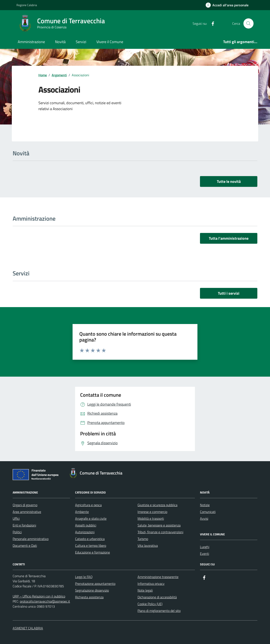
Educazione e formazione (92, 552)
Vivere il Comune (110, 42)
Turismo (143, 539)
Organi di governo (25, 505)
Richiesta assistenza (89, 597)
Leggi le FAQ (84, 577)
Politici (17, 532)
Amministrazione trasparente (158, 577)
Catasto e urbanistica (90, 539)
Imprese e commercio (152, 512)
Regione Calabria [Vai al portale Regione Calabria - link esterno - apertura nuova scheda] (27, 5)
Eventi (205, 554)
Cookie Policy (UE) (150, 604)
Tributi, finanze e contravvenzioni (160, 532)
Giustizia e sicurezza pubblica (157, 505)
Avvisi (204, 518)
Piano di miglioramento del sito (159, 611)
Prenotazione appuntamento (95, 584)
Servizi (81, 42)
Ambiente (82, 512)
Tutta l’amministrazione (229, 238)
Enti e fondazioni (24, 525)
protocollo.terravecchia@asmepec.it (45, 601)
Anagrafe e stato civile (91, 518)
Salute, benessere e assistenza (159, 525)
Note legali (145, 590)
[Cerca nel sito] (248, 23)
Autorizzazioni (85, 532)
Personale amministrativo (31, 539)
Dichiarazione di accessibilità (157, 597)
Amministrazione (31, 42)
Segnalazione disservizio (92, 590)
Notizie (205, 505)
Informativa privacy (151, 584)
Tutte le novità (229, 181)
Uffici (16, 518)
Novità (60, 42)
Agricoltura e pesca (88, 505)
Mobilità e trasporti (151, 518)
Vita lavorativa (148, 546)
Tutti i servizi (229, 293)
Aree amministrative (27, 512)
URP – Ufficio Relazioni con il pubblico (39, 596)
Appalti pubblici (86, 525)
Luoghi (205, 547)
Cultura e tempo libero (91, 546)
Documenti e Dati (25, 546)
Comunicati (208, 512)
